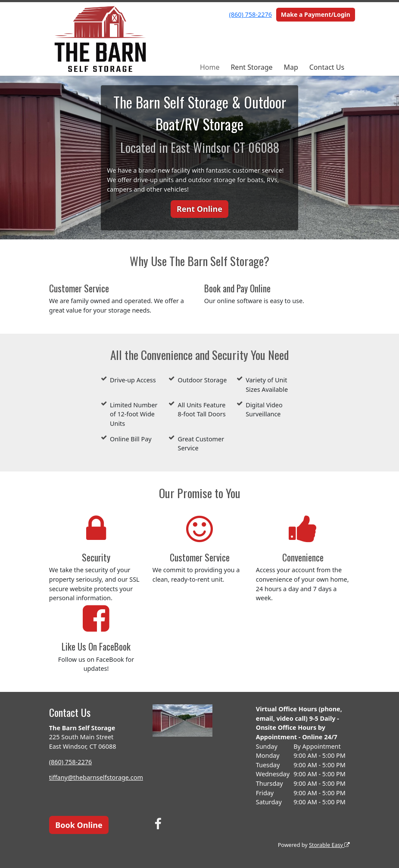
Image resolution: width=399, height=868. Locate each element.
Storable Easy (329, 845)
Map (291, 67)
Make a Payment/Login (316, 14)
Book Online (79, 825)
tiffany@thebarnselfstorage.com (96, 777)
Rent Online (199, 209)
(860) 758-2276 (251, 14)
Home (210, 67)
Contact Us (327, 67)
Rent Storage (251, 67)
